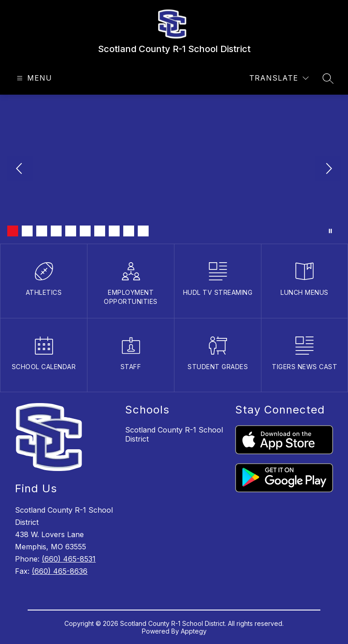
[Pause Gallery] (330, 231)
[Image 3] (42, 231)
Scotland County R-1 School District (174, 434)
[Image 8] (114, 231)
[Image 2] (27, 231)
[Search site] (328, 78)
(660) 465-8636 (60, 571)
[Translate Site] (279, 78)
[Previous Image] (20, 169)
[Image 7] (100, 231)
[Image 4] (56, 231)
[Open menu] (33, 78)
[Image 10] (143, 231)
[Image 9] (129, 231)
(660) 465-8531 (69, 559)
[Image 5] (71, 231)
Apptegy (194, 631)
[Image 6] (85, 231)
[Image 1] (13, 231)
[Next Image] (328, 169)
